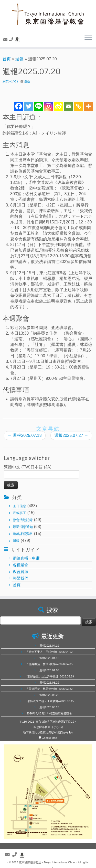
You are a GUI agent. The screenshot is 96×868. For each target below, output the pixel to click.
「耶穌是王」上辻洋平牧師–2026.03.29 (49, 676)
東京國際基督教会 (30, 862)
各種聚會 (20, 565)
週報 (19, 59)
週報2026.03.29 (49, 683)
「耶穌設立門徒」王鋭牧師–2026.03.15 (49, 701)
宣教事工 (19, 513)
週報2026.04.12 (49, 658)
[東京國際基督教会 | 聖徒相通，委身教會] (48, 15)
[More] (88, 106)
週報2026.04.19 (49, 646)
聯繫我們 (20, 578)
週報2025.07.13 (25, 435)
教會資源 (20, 572)
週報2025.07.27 (71, 435)
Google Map (48, 738)
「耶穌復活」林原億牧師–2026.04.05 (49, 664)
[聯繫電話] (12, 39)
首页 (7, 59)
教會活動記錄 (23, 520)
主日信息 (19, 506)
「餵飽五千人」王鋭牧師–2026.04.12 (49, 652)
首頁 (17, 585)
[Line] (39, 106)
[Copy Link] (78, 106)
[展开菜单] (88, 37)
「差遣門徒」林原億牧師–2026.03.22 (49, 689)
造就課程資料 (23, 534)
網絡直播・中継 (26, 558)
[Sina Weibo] (58, 106)
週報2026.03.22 (49, 695)
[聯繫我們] (6, 39)
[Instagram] (49, 106)
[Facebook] (19, 106)
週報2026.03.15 (49, 707)
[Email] (68, 106)
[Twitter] (29, 106)
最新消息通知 (23, 527)
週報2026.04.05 (49, 670)
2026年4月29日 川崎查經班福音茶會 (49, 713)
